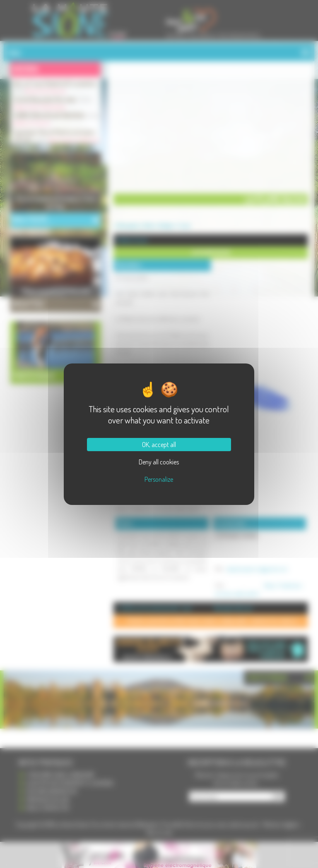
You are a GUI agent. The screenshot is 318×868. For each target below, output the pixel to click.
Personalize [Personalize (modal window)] (159, 479)
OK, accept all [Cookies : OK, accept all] (159, 445)
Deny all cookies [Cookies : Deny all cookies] (159, 462)
